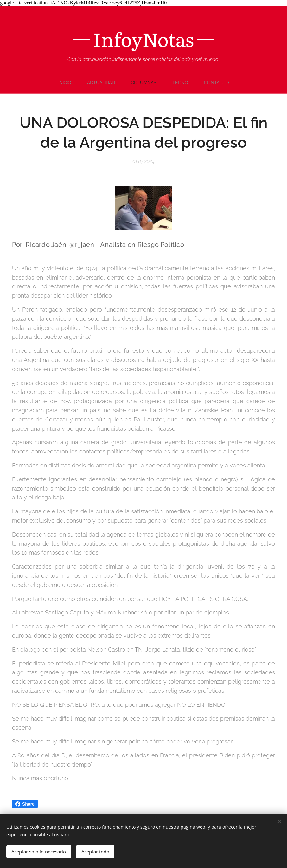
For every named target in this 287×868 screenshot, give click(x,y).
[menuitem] (116, 83)
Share (25, 804)
